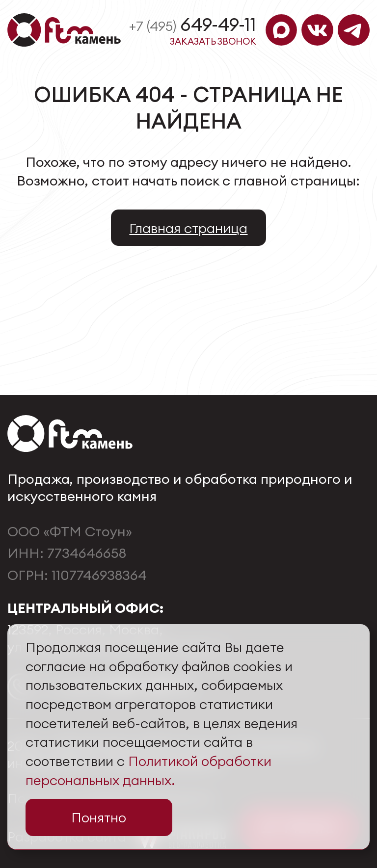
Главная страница (188, 228)
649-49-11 (193, 24)
